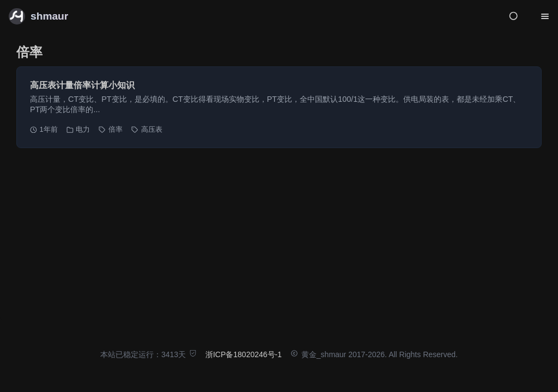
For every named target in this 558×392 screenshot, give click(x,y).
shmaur (49, 16)
